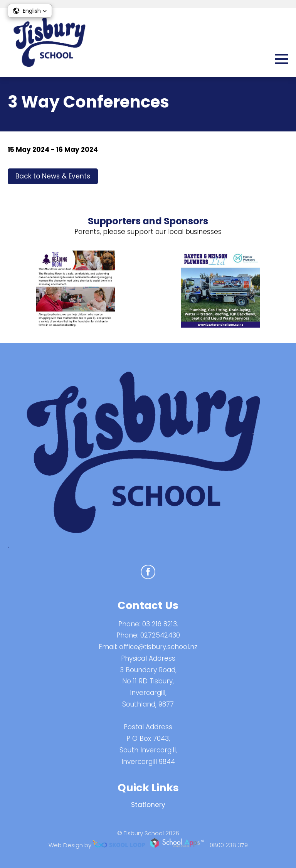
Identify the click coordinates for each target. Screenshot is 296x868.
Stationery (148, 805)
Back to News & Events (53, 176)
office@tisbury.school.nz (158, 647)
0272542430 (160, 635)
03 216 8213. (160, 624)
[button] (30, 11)
